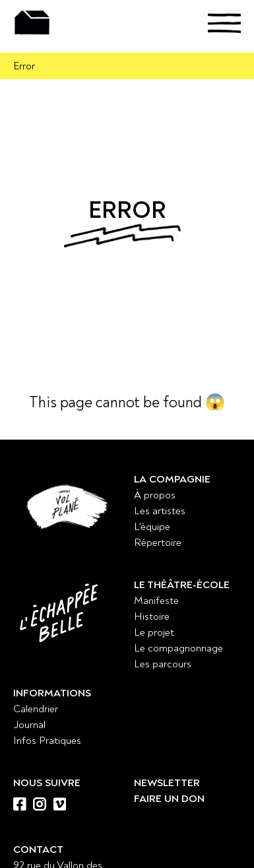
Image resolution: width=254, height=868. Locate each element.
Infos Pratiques (47, 741)
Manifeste (156, 601)
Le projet (154, 632)
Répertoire (158, 543)
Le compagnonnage (178, 648)
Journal (29, 725)
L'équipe (152, 527)
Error (24, 66)
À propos (155, 495)
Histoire (152, 617)
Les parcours (163, 664)
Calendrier (36, 709)
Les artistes (160, 511)
